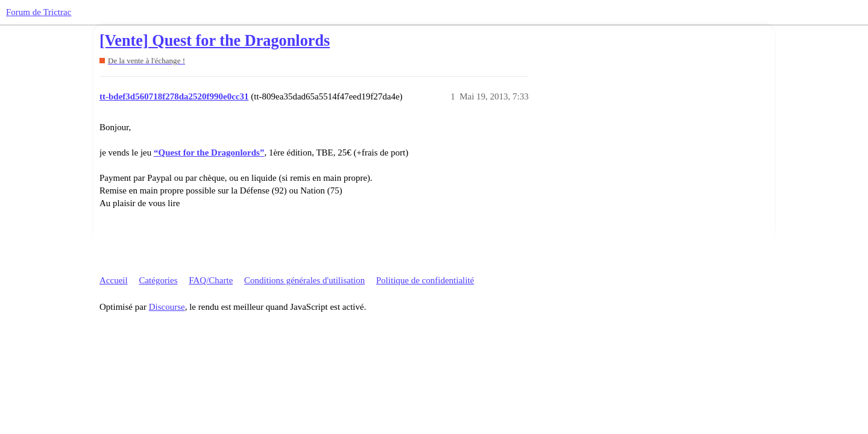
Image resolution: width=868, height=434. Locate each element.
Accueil (114, 280)
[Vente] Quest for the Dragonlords (215, 41)
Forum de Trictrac (39, 12)
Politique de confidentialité (425, 280)
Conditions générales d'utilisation (304, 280)
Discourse (167, 307)
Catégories (158, 280)
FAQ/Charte (211, 280)
